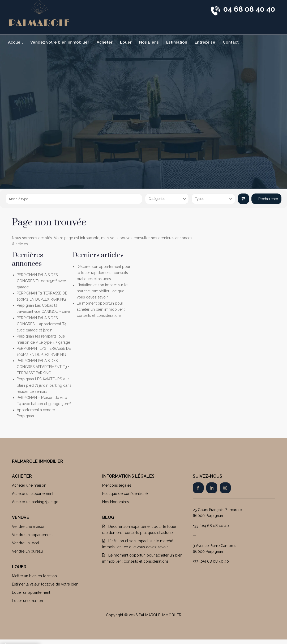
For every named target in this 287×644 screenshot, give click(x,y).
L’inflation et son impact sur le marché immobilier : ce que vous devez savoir (102, 291)
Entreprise (205, 42)
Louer (126, 42)
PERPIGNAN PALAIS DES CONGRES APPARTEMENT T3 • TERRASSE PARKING (43, 367)
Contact (231, 42)
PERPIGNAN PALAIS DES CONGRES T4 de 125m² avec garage (41, 281)
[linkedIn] (212, 488)
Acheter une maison (29, 485)
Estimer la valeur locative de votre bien (45, 584)
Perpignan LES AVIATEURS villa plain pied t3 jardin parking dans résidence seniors (44, 385)
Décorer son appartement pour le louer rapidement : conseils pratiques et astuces (104, 273)
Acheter (105, 42)
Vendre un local (26, 543)
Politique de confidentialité (125, 494)
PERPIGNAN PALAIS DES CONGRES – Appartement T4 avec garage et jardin (42, 324)
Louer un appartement (31, 592)
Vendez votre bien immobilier (60, 42)
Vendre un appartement (32, 535)
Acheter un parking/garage (35, 502)
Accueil (15, 42)
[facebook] (198, 488)
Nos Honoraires (116, 502)
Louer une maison (27, 601)
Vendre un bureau (27, 551)
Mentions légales (117, 485)
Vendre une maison (29, 527)
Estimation (177, 42)
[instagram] (225, 488)
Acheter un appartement (33, 494)
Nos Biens (149, 42)
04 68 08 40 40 (249, 9)
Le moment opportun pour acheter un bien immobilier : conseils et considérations (101, 309)
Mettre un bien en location (34, 576)
